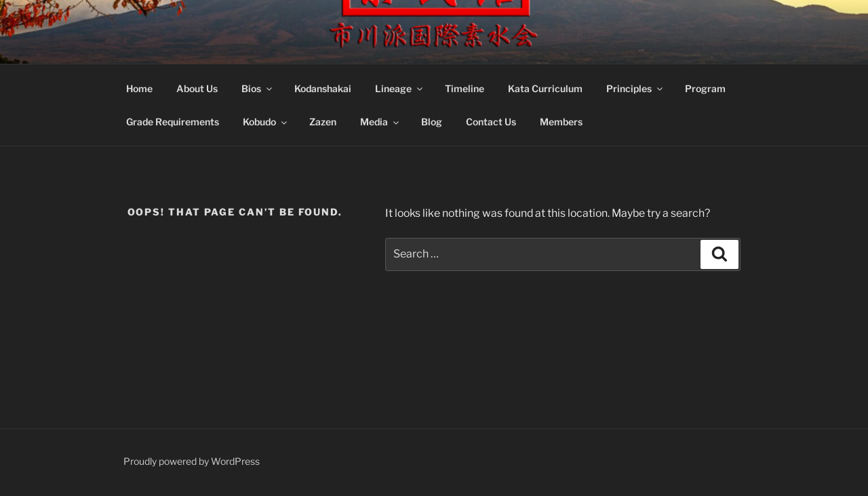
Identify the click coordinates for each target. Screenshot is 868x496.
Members (561, 123)
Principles (635, 90)
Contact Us (491, 123)
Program (705, 90)
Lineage (400, 90)
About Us (197, 90)
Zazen (323, 123)
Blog (432, 123)
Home (139, 90)
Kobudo (266, 123)
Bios (258, 90)
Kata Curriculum (545, 90)
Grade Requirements (173, 123)
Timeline (465, 90)
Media (380, 123)
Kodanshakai (323, 90)
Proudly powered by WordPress (192, 464)
